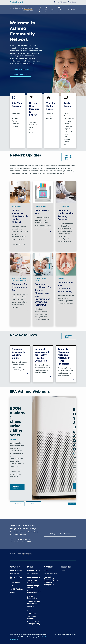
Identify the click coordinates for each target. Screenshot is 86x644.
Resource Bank (33, 574)
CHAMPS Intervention (32, 597)
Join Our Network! (16, 2)
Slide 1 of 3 (72, 504)
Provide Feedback (17, 589)
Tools (46, 9)
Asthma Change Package (33, 587)
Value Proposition (34, 577)
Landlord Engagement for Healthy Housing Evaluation (42, 355)
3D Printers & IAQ (42, 212)
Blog (46, 570)
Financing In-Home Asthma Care (20, 287)
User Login (72, 2)
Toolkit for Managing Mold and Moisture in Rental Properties (64, 356)
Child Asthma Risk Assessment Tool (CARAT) (65, 287)
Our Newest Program (17, 532)
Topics (64, 570)
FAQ (11, 586)
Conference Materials (31, 617)
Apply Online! (67, 106)
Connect (52, 9)
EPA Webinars (32, 613)
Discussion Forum (51, 574)
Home (57, 2)
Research (60, 9)
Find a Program (20, 74)
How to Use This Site (16, 578)
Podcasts (30, 607)
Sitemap (64, 2)
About (40, 9)
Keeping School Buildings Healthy (33, 623)
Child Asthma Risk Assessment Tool (34, 602)
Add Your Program (22, 69)
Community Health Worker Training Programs (66, 215)
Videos (29, 610)
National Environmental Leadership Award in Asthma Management (51, 581)
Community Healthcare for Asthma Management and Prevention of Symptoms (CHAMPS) (43, 294)
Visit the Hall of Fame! (51, 106)
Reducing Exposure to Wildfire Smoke (19, 353)
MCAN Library (15, 582)
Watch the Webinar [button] (16, 487)
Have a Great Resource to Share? (34, 110)
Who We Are (14, 574)
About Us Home (16, 570)
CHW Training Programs (32, 581)
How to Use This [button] (68, 157)
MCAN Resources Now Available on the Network (20, 216)
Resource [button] (69, 336)
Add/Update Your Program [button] (60, 534)
